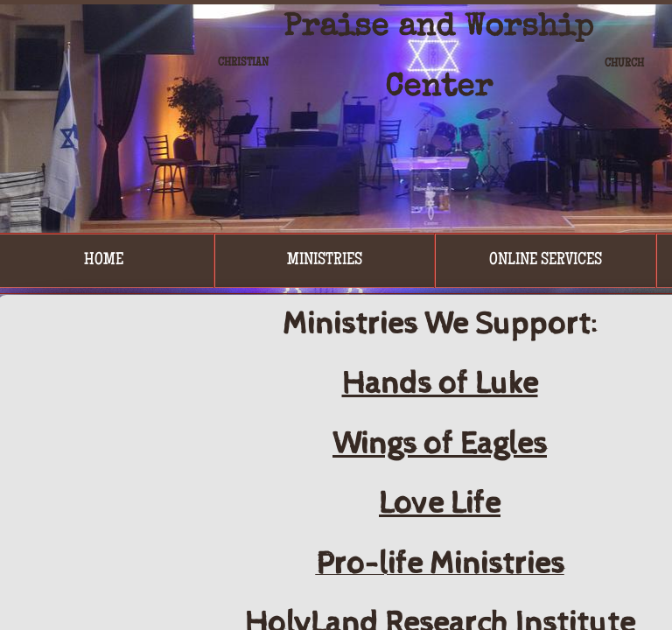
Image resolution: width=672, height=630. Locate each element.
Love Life (440, 504)
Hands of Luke (440, 384)
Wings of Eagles (440, 444)
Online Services (546, 261)
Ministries (325, 261)
